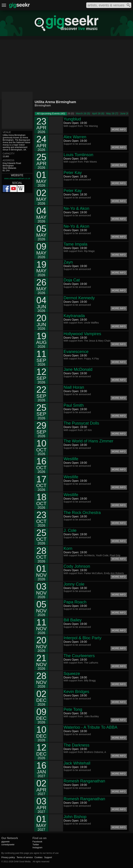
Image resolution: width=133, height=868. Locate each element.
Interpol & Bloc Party (83, 638)
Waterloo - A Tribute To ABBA (90, 727)
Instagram (37, 847)
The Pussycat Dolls (81, 423)
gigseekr (6, 842)
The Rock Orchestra (82, 512)
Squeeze (72, 673)
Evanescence (76, 352)
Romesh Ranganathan (84, 781)
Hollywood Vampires (82, 334)
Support (48, 857)
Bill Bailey (73, 620)
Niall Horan (74, 387)
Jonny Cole (74, 584)
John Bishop (75, 817)
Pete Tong (73, 709)
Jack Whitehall (77, 763)
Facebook (37, 842)
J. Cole (70, 530)
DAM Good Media (22, 862)
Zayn (68, 262)
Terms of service (25, 857)
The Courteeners (79, 656)
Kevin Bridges (76, 692)
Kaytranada (74, 316)
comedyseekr (8, 845)
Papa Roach (75, 602)
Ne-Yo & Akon (76, 208)
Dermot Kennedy (79, 298)
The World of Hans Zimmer (88, 441)
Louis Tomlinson (78, 155)
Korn (68, 548)
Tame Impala (75, 244)
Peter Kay (73, 173)
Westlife (71, 459)
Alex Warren (75, 137)
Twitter (36, 845)
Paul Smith (74, 405)
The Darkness (76, 745)
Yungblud (72, 119)
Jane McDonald (78, 369)
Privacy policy (8, 857)
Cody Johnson (77, 566)
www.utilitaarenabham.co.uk (17, 178)
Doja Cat (72, 280)
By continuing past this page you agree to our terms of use (30, 853)
